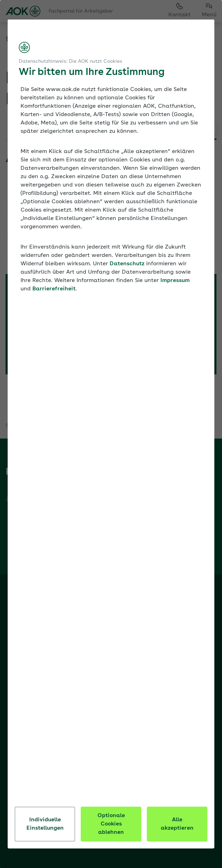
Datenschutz (128, 264)
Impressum (176, 281)
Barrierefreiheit (55, 289)
